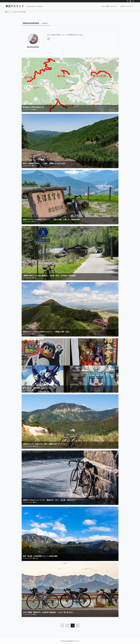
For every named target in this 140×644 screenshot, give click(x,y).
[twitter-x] (128, 1)
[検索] (133, 1)
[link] (49, 39)
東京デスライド (15, 6)
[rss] (130, 1)
